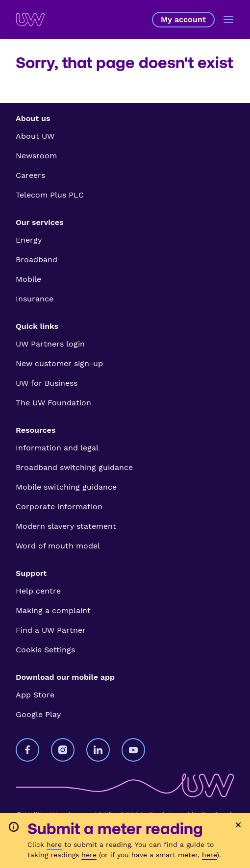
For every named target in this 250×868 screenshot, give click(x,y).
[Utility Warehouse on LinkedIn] (98, 750)
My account (183, 20)
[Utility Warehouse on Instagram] (63, 750)
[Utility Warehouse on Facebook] (27, 750)
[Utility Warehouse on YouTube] (133, 750)
